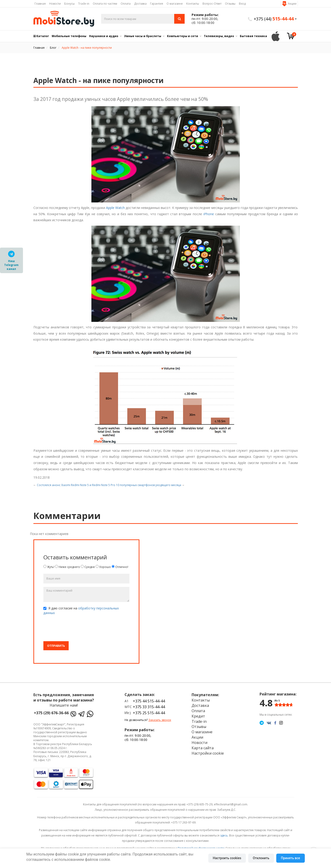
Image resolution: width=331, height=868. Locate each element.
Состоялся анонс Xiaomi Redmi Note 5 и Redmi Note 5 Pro (76, 485)
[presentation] (79, 629)
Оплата (126, 4)
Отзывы (230, 4)
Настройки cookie (208, 753)
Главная (40, 4)
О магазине (175, 4)
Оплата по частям (105, 4)
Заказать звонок (160, 720)
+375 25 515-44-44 (149, 713)
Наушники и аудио (104, 36)
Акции (292, 4)
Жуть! (49, 567)
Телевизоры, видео (219, 36)
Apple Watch (115, 208)
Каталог (41, 36)
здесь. (224, 835)
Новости (55, 4)
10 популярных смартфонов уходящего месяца (149, 485)
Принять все (290, 858)
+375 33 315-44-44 (149, 707)
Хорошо (103, 567)
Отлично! (120, 567)
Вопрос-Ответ (212, 4)
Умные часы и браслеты (143, 36)
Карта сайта (203, 748)
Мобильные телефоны (69, 36)
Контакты (193, 4)
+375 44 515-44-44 (149, 701)
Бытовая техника (253, 36)
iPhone (209, 214)
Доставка (140, 4)
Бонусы (69, 4)
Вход (242, 4)
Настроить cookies (227, 858)
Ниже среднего (67, 567)
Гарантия (157, 4)
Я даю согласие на (81, 610)
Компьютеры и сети (183, 36)
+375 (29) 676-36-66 (51, 713)
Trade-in (84, 4)
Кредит (198, 716)
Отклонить (261, 858)
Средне (88, 567)
